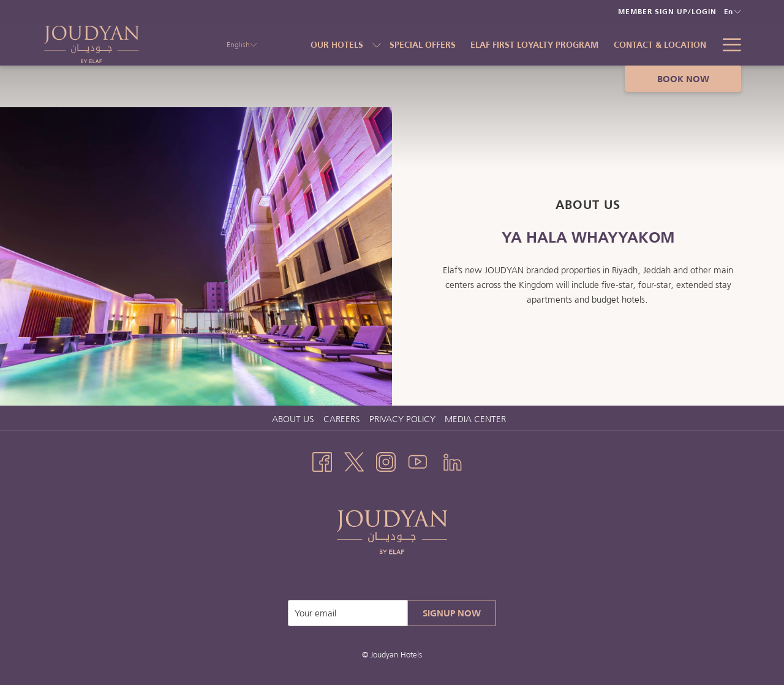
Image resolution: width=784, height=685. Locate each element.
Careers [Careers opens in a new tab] (343, 419)
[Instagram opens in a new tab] (386, 460)
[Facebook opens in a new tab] (322, 460)
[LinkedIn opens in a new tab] (453, 460)
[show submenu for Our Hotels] (377, 44)
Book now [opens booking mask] (683, 79)
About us (293, 419)
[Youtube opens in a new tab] (418, 460)
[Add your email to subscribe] (348, 613)
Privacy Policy (402, 419)
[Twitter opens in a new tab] (354, 460)
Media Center (475, 419)
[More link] (727, 44)
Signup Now (452, 613)
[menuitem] (423, 44)
